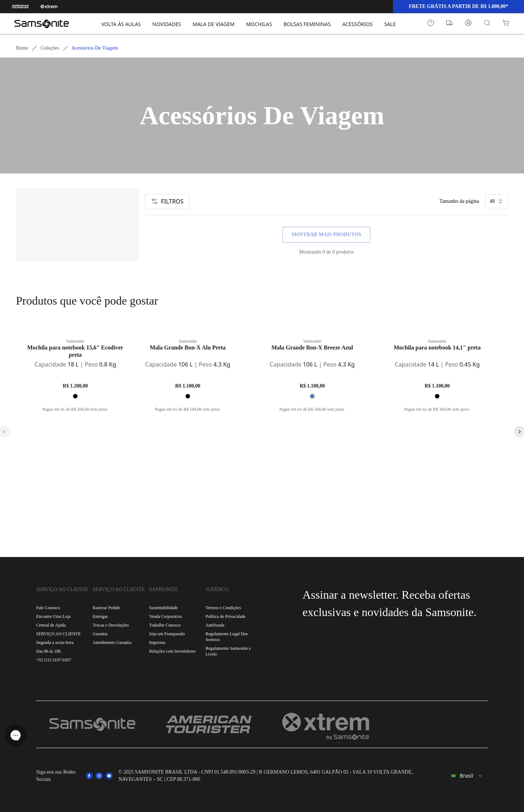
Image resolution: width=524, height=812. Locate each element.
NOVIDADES (167, 24)
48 (496, 201)
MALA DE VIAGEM (214, 24)
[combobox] (465, 776)
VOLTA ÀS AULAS (121, 24)
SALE (390, 24)
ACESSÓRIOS (358, 24)
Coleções (50, 48)
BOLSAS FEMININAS (307, 24)
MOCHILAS (259, 24)
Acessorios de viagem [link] (95, 48)
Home (22, 48)
